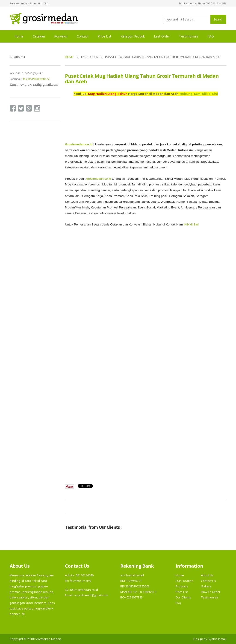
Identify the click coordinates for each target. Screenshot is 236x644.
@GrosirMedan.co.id (84, 590)
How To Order (211, 592)
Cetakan (39, 36)
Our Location (184, 581)
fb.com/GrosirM (80, 581)
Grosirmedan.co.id (79, 144)
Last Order (162, 36)
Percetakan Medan (48, 639)
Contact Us (208, 581)
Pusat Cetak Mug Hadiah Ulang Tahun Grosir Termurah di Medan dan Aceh (142, 78)
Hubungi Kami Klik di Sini (199, 94)
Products (182, 586)
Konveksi (61, 36)
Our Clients (183, 597)
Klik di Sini (192, 224)
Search (218, 19)
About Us (207, 575)
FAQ (211, 36)
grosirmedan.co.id (99, 179)
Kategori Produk (133, 36)
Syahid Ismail (217, 639)
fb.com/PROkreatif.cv (36, 79)
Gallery (206, 586)
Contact (83, 36)
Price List (105, 36)
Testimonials (189, 36)
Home (19, 36)
